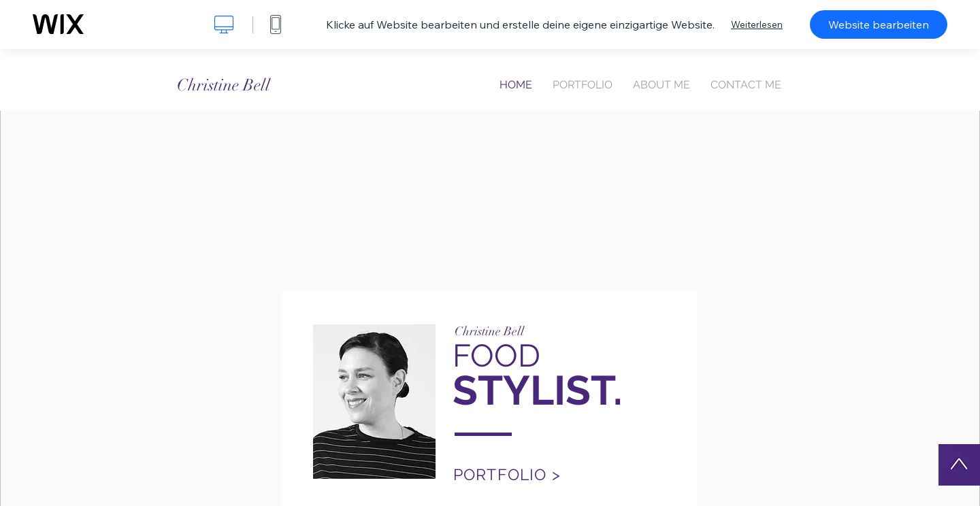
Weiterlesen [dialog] (757, 24)
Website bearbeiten (879, 24)
